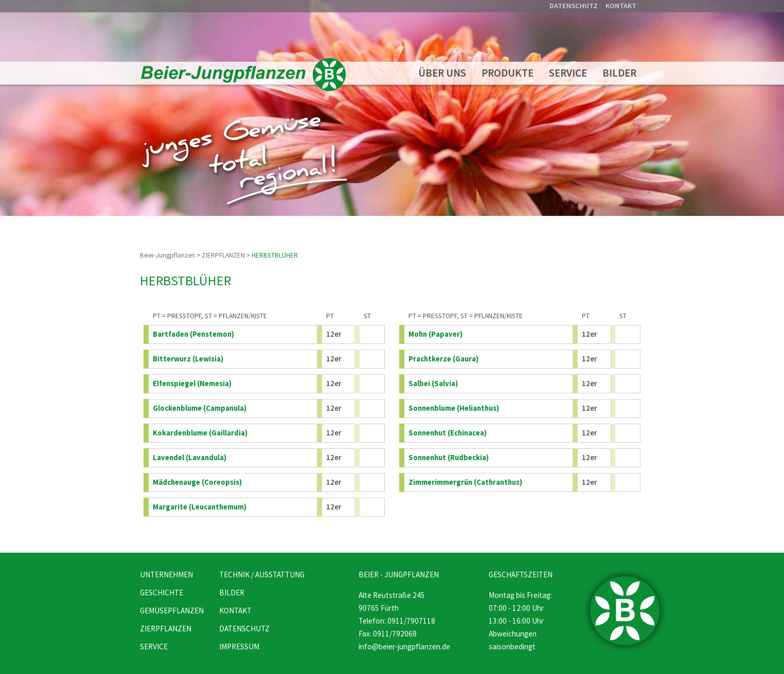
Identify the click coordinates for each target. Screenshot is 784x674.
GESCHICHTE (162, 593)
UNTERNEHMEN (166, 575)
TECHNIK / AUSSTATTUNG (262, 575)
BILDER (619, 73)
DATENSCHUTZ (574, 6)
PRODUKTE (507, 73)
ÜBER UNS (442, 73)
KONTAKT (621, 6)
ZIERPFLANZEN (223, 255)
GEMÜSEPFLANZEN (172, 611)
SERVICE (568, 73)
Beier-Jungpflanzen (167, 255)
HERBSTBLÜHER (275, 255)
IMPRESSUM (239, 646)
